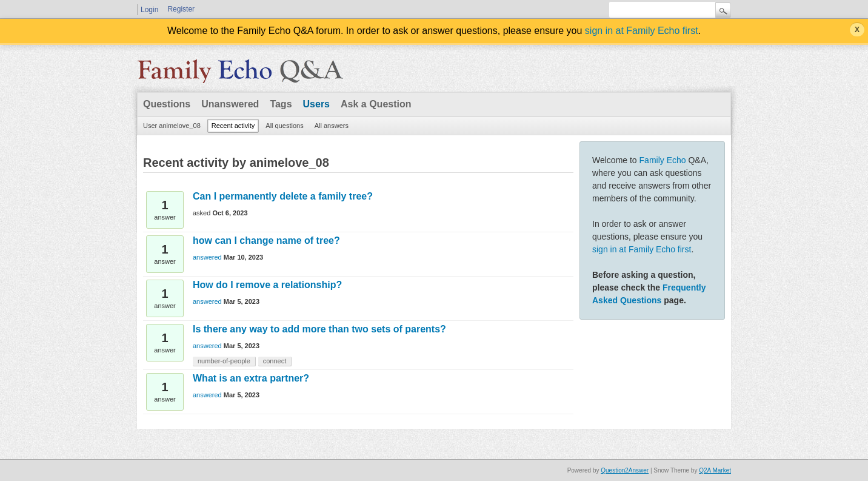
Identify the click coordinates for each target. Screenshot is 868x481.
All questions (284, 126)
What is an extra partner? (251, 378)
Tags (281, 104)
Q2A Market (715, 470)
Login (149, 10)
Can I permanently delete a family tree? (283, 196)
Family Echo (663, 160)
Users (316, 104)
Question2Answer (625, 470)
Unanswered (230, 104)
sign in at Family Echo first (642, 31)
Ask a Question (376, 104)
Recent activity (233, 126)
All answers (332, 126)
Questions (167, 104)
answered (207, 257)
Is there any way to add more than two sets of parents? (319, 329)
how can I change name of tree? (266, 240)
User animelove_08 (172, 126)
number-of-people (224, 361)
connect (275, 361)
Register (181, 9)
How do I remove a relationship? (267, 285)
